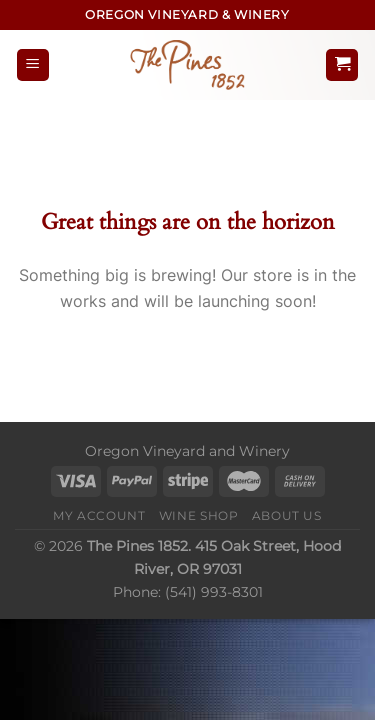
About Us (287, 515)
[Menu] (33, 65)
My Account (99, 515)
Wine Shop (199, 515)
